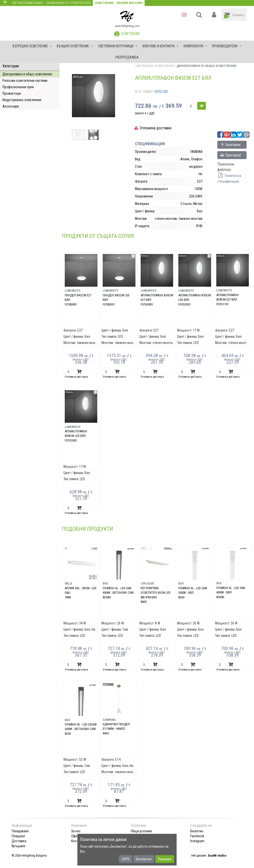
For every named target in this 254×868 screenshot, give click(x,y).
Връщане (18, 846)
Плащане (18, 836)
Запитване (230, 145)
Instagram (197, 841)
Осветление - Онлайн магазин (119, 3)
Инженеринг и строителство (69, 3)
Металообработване (28, 3)
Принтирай (230, 155)
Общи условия (141, 831)
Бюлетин (197, 831)
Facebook (197, 836)
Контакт (77, 841)
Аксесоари (11, 106)
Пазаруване (20, 831)
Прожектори (12, 93)
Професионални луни (18, 87)
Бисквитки (144, 859)
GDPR (126, 859)
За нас (76, 831)
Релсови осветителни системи (25, 81)
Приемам (165, 859)
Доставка (19, 841)
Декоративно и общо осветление (27, 74)
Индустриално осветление (22, 100)
